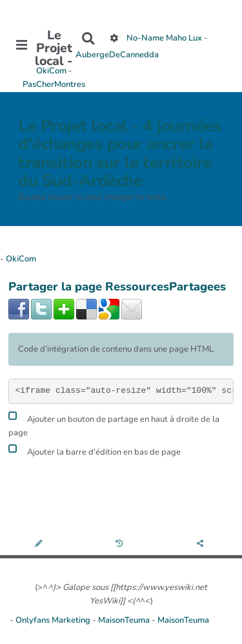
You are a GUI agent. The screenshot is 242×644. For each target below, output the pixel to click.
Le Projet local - (54, 48)
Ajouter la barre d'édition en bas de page (95, 450)
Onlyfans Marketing (54, 620)
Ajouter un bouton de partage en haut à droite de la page (114, 424)
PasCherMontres (54, 84)
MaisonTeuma (125, 620)
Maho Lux (184, 39)
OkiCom (52, 71)
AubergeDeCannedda (117, 55)
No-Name (145, 39)
